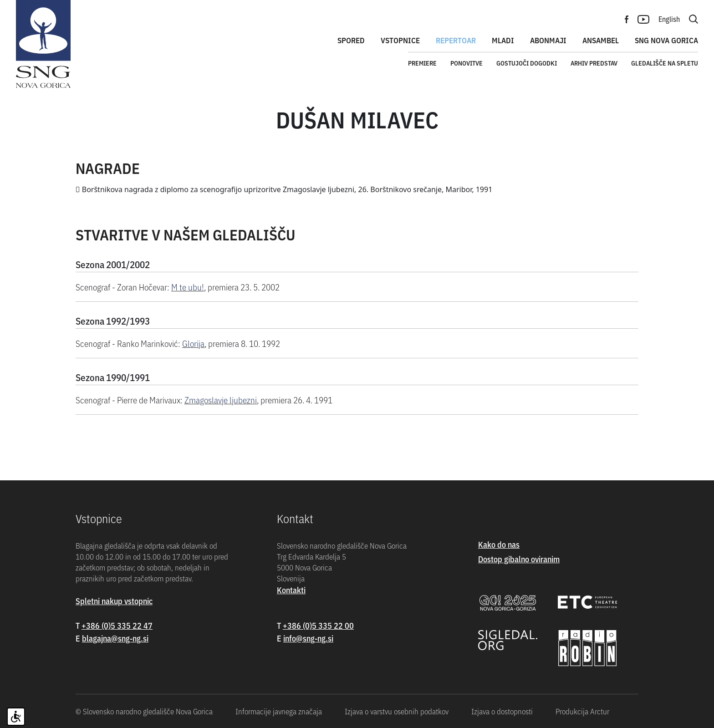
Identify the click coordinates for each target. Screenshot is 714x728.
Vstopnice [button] (400, 40)
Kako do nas (499, 544)
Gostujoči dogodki (527, 63)
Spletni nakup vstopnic (114, 601)
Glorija (193, 343)
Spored (351, 40)
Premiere (422, 63)
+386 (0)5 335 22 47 (117, 625)
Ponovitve (467, 63)
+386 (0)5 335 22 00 (318, 625)
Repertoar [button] (456, 40)
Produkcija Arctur (582, 711)
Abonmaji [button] (548, 40)
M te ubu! (188, 287)
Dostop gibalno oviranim (519, 559)
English (669, 19)
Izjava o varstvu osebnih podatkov (397, 711)
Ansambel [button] (601, 40)
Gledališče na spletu (665, 63)
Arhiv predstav (594, 63)
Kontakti (291, 590)
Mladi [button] (503, 40)
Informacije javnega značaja (279, 711)
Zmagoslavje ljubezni (221, 400)
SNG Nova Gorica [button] (666, 40)
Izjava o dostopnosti (502, 711)
